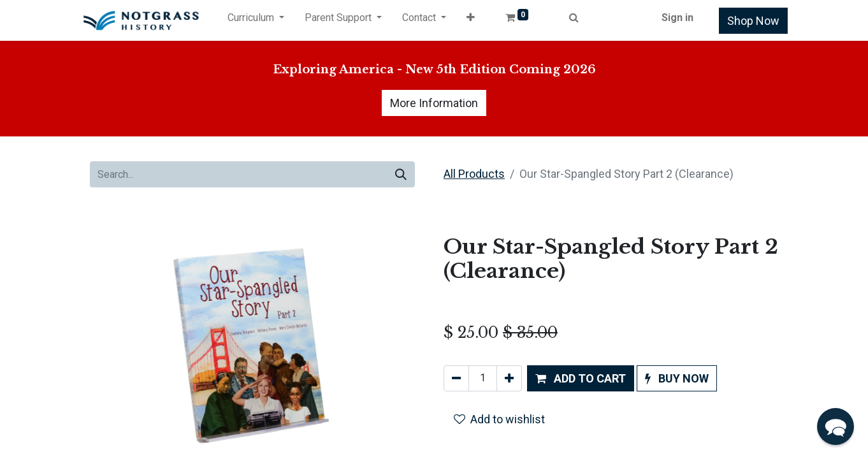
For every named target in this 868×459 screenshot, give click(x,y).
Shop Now (753, 21)
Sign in (677, 18)
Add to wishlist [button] (499, 419)
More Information (434, 103)
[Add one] (509, 378)
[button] (471, 20)
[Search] (401, 174)
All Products (474, 174)
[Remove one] (456, 378)
